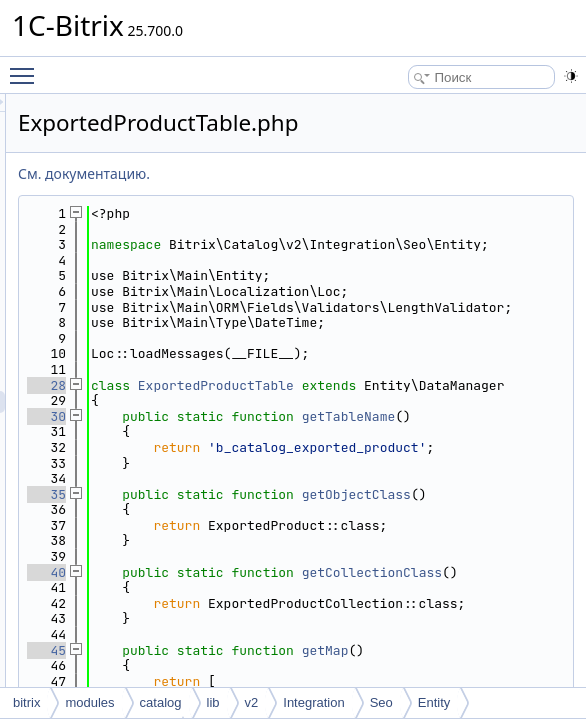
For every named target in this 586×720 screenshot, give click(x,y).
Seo (381, 702)
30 (296, 494)
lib (213, 702)
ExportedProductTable (466, 447)
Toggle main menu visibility (27, 67)
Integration (313, 702)
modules (89, 702)
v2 (252, 702)
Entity (434, 702)
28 (296, 447)
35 (296, 603)
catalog (161, 702)
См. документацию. (334, 173)
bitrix (26, 702)
